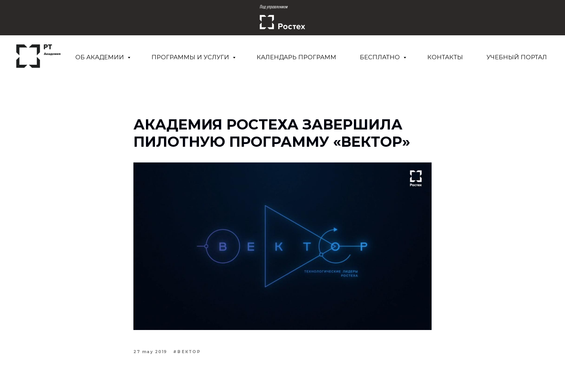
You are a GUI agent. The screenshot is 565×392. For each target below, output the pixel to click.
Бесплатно (381, 57)
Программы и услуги (191, 57)
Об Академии (100, 57)
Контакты (445, 57)
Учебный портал (517, 57)
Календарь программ (296, 57)
